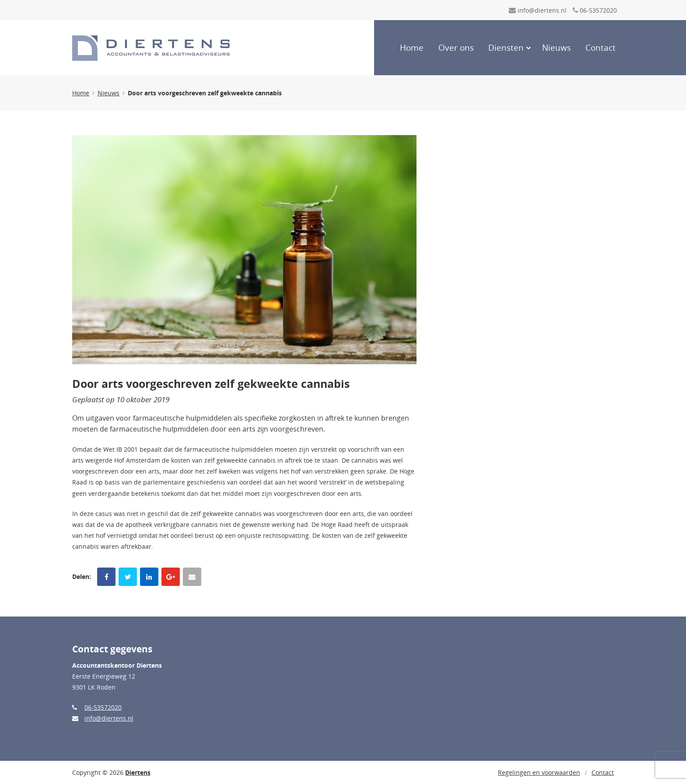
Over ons (456, 48)
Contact (600, 48)
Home (412, 48)
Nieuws (556, 48)
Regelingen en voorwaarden (539, 772)
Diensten (506, 48)
